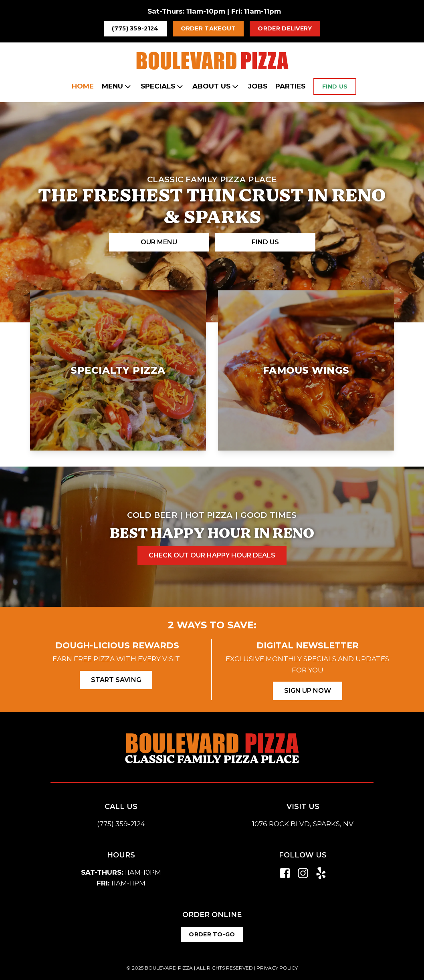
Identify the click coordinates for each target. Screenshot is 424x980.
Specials (163, 87)
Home (83, 86)
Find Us (335, 87)
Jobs (258, 86)
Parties (290, 86)
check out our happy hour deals (212, 555)
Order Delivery (285, 28)
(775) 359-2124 (135, 28)
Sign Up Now (308, 691)
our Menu (159, 242)
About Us (216, 87)
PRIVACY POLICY (277, 968)
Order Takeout (208, 28)
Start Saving (116, 680)
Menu (117, 87)
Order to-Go (212, 934)
